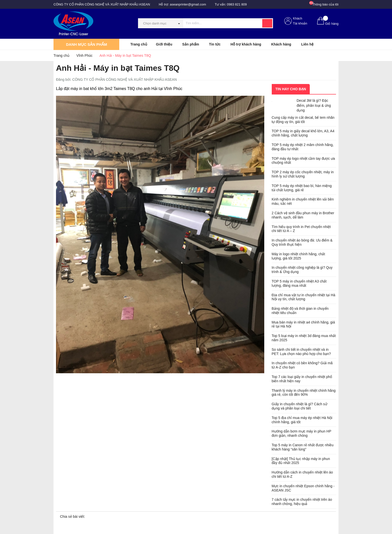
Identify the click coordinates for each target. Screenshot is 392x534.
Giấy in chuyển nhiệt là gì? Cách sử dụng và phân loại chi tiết (299, 406)
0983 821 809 (237, 4)
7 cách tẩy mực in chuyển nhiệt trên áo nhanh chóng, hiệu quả (302, 502)
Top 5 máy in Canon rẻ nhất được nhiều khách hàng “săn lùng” (303, 447)
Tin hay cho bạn (291, 89)
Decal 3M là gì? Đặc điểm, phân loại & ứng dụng (314, 105)
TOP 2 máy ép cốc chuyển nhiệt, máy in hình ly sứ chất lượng (303, 174)
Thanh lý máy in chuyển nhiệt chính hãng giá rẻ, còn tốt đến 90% (304, 393)
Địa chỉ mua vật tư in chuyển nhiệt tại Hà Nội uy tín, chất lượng (303, 297)
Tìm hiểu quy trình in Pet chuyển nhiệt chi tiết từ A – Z (301, 229)
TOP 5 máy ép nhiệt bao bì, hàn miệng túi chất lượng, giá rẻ (302, 188)
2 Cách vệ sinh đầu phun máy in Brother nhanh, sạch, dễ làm (303, 215)
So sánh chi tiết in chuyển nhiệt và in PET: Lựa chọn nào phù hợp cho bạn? (301, 352)
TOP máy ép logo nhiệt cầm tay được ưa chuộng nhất (303, 161)
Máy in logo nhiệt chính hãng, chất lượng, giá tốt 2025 (298, 256)
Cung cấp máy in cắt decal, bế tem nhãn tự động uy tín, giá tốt (303, 120)
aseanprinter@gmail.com (188, 4)
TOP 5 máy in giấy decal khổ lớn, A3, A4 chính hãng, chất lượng (303, 133)
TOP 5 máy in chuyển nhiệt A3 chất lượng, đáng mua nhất (299, 283)
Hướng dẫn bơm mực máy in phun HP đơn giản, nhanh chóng (301, 433)
